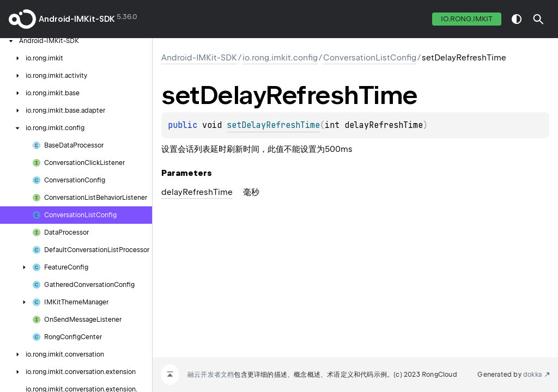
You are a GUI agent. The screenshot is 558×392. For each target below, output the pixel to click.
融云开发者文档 (211, 375)
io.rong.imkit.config (280, 58)
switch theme (517, 19)
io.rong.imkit (467, 19)
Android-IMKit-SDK (77, 19)
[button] (538, 19)
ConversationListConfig (370, 58)
